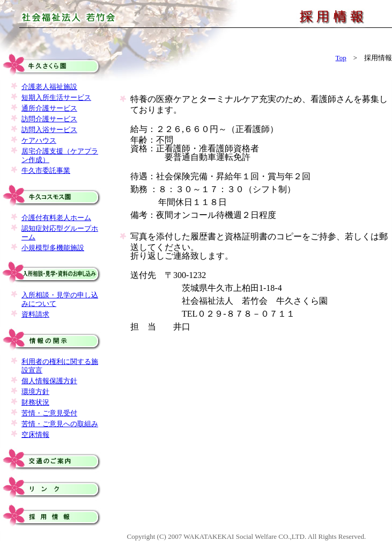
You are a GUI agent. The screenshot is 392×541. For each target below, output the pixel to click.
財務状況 (35, 402)
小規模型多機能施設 (53, 248)
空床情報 (35, 434)
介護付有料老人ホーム (56, 218)
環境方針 (35, 392)
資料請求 (35, 314)
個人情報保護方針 (49, 381)
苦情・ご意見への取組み (60, 424)
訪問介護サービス (49, 119)
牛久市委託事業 (46, 170)
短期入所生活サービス (56, 97)
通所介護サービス (49, 108)
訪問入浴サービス (49, 130)
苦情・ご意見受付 (49, 413)
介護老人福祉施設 (49, 87)
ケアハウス (39, 140)
